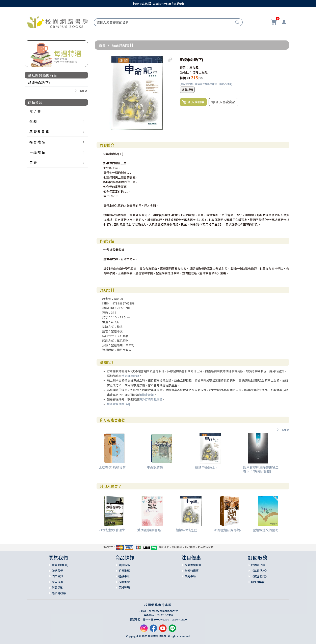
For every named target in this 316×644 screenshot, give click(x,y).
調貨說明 (187, 90)
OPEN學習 (258, 582)
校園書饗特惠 (193, 565)
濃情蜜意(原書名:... (151, 530)
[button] (170, 60)
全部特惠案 (192, 571)
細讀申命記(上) (206, 467)
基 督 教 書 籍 (39, 131)
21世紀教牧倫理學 (112, 530)
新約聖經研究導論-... (229, 530)
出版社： (186, 72)
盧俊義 (194, 67)
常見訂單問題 (130, 376)
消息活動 (57, 587)
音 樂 (33, 162)
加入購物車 (193, 102)
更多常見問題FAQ (119, 404)
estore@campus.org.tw (163, 611)
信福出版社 (200, 72)
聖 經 (33, 121)
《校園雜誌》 (260, 576)
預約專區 (190, 576)
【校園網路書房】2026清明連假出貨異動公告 (158, 4)
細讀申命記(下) (39, 83)
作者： (184, 67)
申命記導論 (155, 467)
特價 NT (185, 78)
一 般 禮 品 (37, 152)
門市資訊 (57, 576)
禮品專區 (124, 576)
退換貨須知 (146, 395)
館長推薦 (124, 571)
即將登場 (124, 587)
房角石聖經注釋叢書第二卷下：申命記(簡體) (261, 469)
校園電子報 (258, 565)
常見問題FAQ (60, 565)
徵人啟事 (57, 582)
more (283, 429)
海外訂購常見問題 (151, 399)
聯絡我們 (57, 571)
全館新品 (124, 565)
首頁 (102, 45)
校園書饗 (124, 582)
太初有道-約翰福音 (112, 467)
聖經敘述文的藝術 (266, 530)
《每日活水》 (260, 571)
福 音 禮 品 (37, 142)
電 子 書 (35, 111)
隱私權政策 (59, 593)
